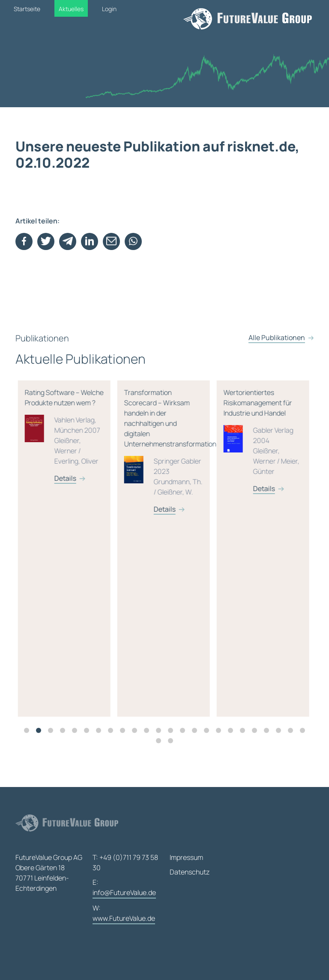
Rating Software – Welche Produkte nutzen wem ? (139, 442)
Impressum (186, 857)
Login (109, 9)
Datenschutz (190, 872)
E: (124, 888)
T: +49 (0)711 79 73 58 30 (125, 862)
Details (41, 516)
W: (124, 914)
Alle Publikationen (277, 351)
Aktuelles (71, 9)
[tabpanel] (143, 555)
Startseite (27, 9)
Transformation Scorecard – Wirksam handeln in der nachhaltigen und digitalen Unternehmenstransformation (239, 458)
